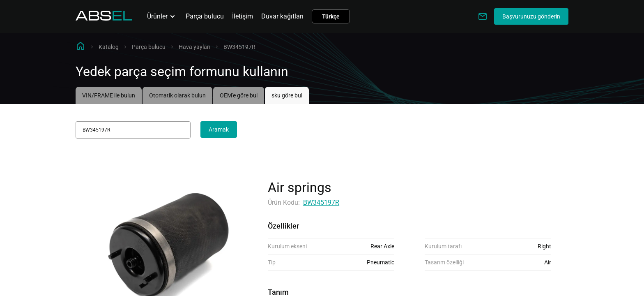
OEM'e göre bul (239, 95)
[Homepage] (104, 18)
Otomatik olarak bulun (177, 95)
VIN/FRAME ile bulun (109, 95)
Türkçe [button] (331, 16)
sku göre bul (287, 95)
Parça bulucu (205, 16)
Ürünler (162, 16)
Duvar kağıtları (282, 16)
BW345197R (321, 202)
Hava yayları (194, 47)
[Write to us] (483, 16)
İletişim (243, 16)
